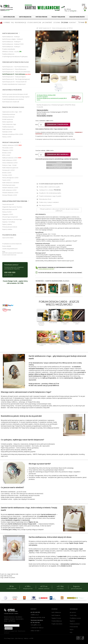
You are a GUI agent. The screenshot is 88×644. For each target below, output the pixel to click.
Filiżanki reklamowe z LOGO (10, 193)
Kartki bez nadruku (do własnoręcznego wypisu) (16, 97)
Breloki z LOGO (7, 153)
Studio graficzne (34, 22)
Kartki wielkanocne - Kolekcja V (11, 47)
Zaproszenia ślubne (8, 238)
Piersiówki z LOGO (8, 148)
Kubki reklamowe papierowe (10, 168)
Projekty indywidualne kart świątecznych (14, 84)
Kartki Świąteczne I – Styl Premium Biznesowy (15, 67)
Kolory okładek (7, 246)
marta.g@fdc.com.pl (36, 625)
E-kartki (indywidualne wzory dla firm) (13, 99)
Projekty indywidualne (9, 49)
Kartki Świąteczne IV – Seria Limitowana (16, 74)
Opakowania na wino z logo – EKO (12, 112)
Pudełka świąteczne (8, 127)
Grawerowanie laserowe (9, 255)
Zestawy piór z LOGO (8, 170)
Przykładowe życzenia (59, 165)
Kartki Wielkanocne (56, 612)
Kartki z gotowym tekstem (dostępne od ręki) (15, 94)
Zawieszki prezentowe (9, 114)
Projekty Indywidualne (57, 624)
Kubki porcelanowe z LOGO (12, 158)
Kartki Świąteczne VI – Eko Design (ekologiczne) (16, 79)
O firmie (7, 22)
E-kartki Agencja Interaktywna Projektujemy (15, 57)
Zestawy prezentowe (8, 117)
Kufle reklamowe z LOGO (9, 190)
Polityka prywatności (75, 624)
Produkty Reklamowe (57, 621)
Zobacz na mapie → (36, 631)
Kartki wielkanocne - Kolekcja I (11, 37)
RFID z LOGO (6, 155)
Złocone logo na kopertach (10, 217)
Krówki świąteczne (8, 119)
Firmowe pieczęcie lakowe (10, 227)
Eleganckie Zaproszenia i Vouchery (12, 207)
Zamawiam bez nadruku (58, 154)
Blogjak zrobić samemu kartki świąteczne (13, 252)
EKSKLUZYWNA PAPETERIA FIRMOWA (16, 201)
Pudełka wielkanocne (8, 54)
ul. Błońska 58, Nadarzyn (37, 628)
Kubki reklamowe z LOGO (9, 160)
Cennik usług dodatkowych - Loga (59, 168)
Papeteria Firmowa (56, 618)
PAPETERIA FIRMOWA (41, 17)
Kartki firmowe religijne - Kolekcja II (13, 39)
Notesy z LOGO (7, 137)
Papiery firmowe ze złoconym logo (12, 219)
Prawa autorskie (74, 627)
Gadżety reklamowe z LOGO (12, 145)
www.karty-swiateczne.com (16, 514)
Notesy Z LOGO (7, 212)
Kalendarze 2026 (7, 132)
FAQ (12, 22)
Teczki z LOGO (6, 180)
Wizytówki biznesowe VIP (10, 209)
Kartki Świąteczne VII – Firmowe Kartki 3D (14, 82)
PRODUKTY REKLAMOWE (58, 17)
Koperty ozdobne (7, 229)
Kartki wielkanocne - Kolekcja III (11, 42)
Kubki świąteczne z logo (9, 129)
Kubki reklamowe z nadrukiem (11, 183)
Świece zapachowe (8, 122)
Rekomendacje (21, 22)
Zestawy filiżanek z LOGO (10, 195)
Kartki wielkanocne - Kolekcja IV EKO (13, 44)
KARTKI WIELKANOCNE (25, 17)
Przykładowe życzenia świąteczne (12, 244)
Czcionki (57, 22)
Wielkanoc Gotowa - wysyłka (12, 52)
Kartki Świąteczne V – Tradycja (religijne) (14, 77)
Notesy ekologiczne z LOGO (10, 178)
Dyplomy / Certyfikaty (9, 222)
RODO (72, 630)
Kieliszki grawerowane (9, 185)
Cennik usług (73, 615)
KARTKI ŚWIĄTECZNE (9, 17)
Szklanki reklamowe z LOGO (10, 188)
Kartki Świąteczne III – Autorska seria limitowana (16, 72)
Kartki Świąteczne (56, 615)
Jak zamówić (47, 22)
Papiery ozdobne (7, 224)
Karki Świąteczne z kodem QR (11, 102)
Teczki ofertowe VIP (8, 204)
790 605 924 (57, 190)
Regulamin (72, 621)
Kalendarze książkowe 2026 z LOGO (13, 134)
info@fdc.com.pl (35, 615)
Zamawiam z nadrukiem (58, 124)
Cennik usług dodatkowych (10, 249)
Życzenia (65, 22)
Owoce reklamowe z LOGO (10, 163)
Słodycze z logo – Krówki (9, 165)
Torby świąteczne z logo (9, 124)
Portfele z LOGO (7, 175)
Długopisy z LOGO (8, 150)
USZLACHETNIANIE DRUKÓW (77, 17)
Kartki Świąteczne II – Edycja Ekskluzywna (14, 69)
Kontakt (73, 22)
